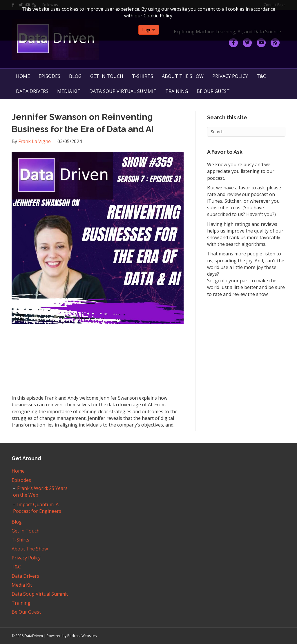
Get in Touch (107, 76)
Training (177, 91)
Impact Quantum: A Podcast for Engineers (37, 508)
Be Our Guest (213, 91)
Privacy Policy (230, 76)
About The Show (183, 76)
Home (23, 76)
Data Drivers (32, 91)
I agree (149, 30)
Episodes (49, 76)
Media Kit (69, 91)
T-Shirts (143, 76)
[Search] (246, 132)
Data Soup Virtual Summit (123, 91)
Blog (75, 76)
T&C (261, 76)
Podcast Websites (82, 636)
